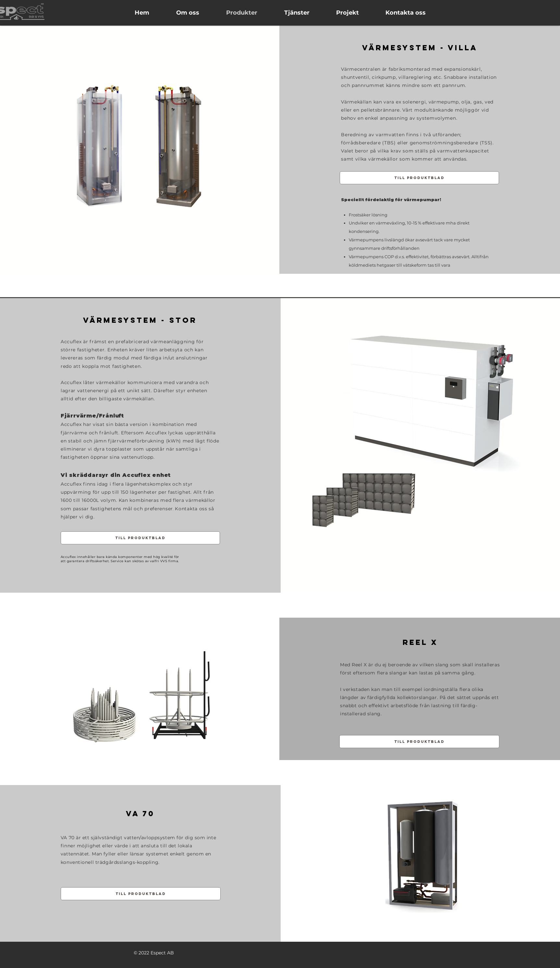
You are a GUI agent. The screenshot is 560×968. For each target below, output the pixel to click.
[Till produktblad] (419, 178)
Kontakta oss (191, 509)
